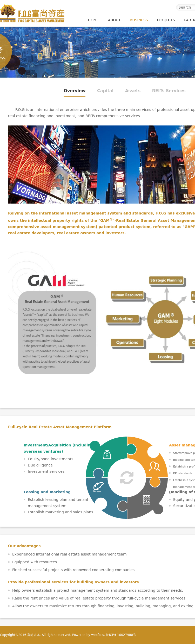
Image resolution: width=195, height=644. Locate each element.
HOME (93, 20)
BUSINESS (139, 20)
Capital (105, 91)
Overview (75, 91)
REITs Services (169, 91)
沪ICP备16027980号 (121, 635)
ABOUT (114, 20)
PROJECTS (166, 20)
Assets (133, 91)
